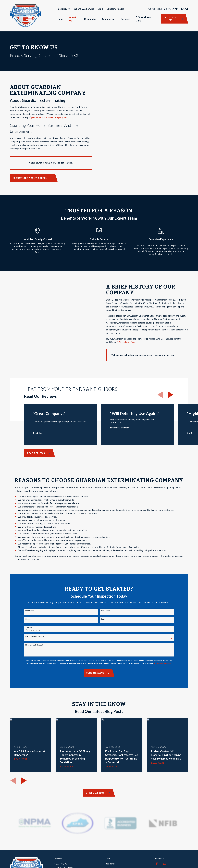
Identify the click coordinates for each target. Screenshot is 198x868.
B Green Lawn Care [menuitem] (143, 19)
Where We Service (84, 9)
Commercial (111, 864)
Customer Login (115, 9)
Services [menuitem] (126, 19)
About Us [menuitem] (73, 19)
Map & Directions (63, 867)
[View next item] (171, 390)
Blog (100, 9)
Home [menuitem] (60, 19)
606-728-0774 (176, 9)
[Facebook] (157, 859)
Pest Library (63, 9)
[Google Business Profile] (164, 859)
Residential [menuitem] (90, 19)
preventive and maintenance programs (49, 117)
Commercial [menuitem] (109, 19)
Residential (111, 859)
